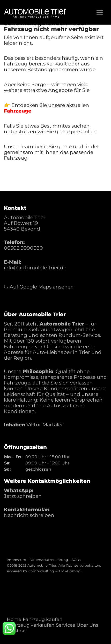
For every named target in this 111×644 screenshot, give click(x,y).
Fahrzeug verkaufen (31, 625)
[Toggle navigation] (100, 12)
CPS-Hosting (70, 571)
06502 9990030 (23, 248)
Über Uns (87, 625)
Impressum (16, 560)
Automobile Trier (42, 565)
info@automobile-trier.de (35, 268)
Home (14, 619)
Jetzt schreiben (23, 496)
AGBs (76, 560)
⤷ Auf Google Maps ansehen (39, 287)
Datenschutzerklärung (49, 560)
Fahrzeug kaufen (43, 619)
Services (65, 625)
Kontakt (17, 631)
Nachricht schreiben (29, 515)
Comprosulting (41, 571)
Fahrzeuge (18, 111)
